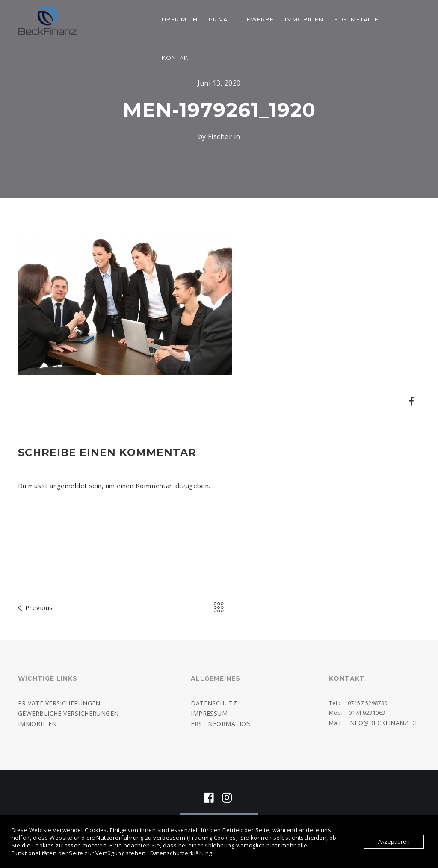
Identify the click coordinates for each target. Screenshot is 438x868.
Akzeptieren (394, 841)
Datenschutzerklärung (181, 853)
